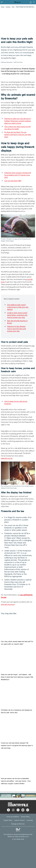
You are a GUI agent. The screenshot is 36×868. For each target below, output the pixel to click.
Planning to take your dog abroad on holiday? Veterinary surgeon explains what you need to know (18, 121)
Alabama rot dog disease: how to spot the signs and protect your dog (17, 329)
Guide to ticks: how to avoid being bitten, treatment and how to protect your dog (17, 315)
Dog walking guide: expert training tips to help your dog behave (18, 307)
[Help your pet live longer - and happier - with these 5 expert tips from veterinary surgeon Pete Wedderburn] (18, 660)
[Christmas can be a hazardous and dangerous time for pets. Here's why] (18, 696)
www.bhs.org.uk (7, 458)
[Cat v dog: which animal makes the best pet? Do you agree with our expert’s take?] (18, 627)
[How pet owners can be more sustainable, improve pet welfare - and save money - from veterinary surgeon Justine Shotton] (18, 764)
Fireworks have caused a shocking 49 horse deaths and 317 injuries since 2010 (18, 175)
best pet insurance (8, 604)
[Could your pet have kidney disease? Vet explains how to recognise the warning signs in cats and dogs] (18, 729)
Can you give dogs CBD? (13, 181)
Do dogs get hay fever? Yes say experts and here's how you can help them (18, 135)
